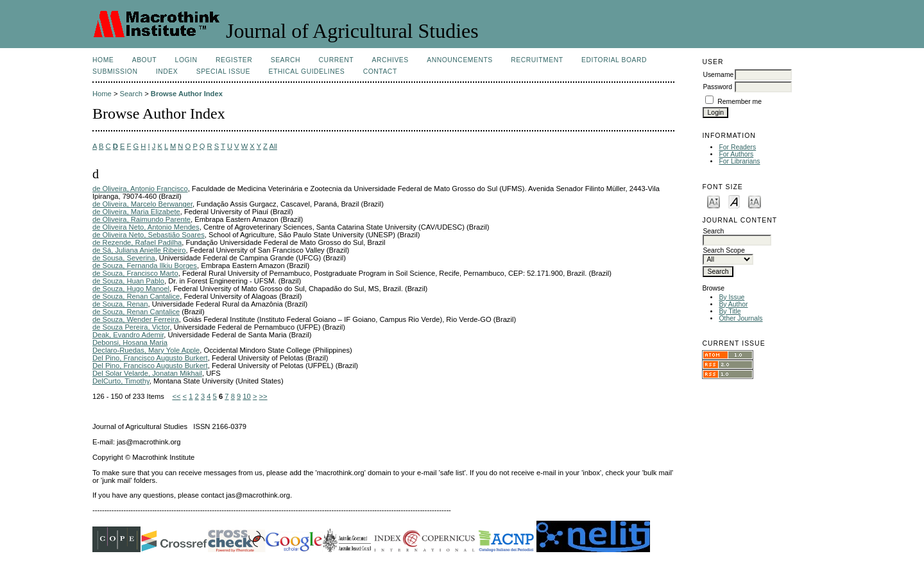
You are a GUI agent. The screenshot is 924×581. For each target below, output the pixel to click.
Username (718, 75)
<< (176, 396)
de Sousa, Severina (124, 258)
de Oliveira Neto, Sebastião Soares (149, 235)
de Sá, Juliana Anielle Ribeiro (139, 250)
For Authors (736, 154)
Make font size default (734, 201)
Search (286, 60)
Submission (115, 72)
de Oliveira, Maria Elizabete (136, 212)
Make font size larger (755, 201)
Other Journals (740, 318)
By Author (733, 304)
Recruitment (537, 60)
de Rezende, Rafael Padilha (137, 242)
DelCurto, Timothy (121, 381)
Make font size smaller (714, 201)
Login (186, 60)
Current (336, 60)
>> (263, 396)
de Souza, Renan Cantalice (136, 296)
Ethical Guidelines (307, 72)
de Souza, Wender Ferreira (136, 319)
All (273, 146)
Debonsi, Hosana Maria (130, 342)
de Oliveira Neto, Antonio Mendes (146, 227)
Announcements (460, 60)
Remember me (740, 102)
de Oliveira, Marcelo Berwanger (142, 204)
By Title (730, 311)
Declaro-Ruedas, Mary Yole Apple (146, 350)
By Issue (732, 297)
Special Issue (223, 72)
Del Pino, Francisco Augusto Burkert (150, 358)
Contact (380, 72)
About (144, 60)
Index (167, 72)
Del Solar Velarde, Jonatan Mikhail (147, 373)
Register (234, 60)
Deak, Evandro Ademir (128, 335)
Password (717, 87)
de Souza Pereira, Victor (131, 327)
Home (103, 60)
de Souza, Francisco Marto (135, 273)
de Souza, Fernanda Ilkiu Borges (145, 265)
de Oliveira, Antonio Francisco (140, 189)
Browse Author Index (187, 94)
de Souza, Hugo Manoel (131, 289)
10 (246, 396)
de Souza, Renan (120, 304)
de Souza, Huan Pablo (128, 281)
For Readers (737, 147)
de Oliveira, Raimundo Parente (141, 219)
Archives (390, 60)
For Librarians (739, 161)
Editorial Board (614, 60)
